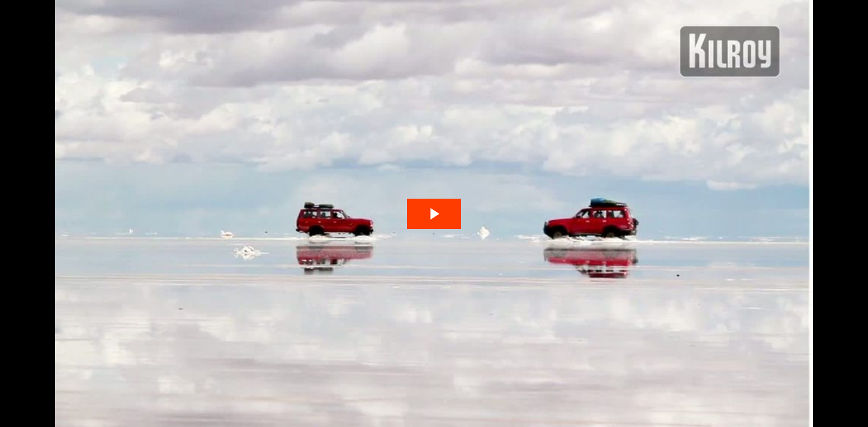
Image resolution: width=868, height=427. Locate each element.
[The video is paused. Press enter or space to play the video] (434, 214)
